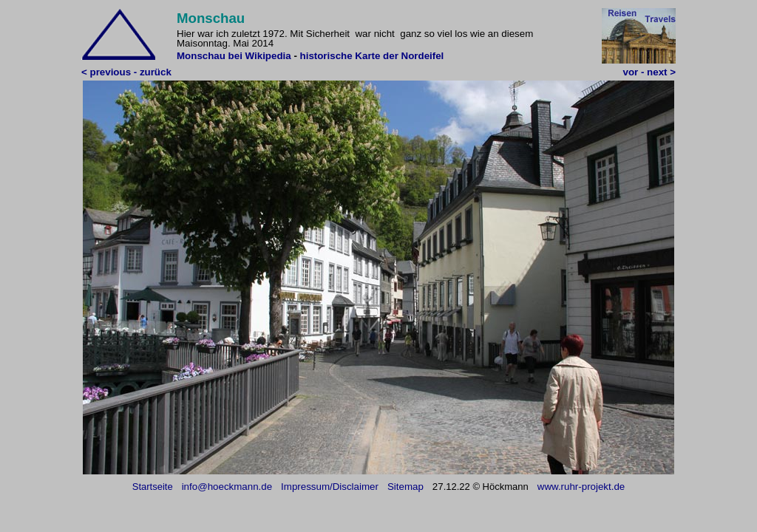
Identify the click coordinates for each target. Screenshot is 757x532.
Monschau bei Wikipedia (235, 56)
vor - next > (649, 72)
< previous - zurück (126, 72)
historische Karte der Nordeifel (372, 56)
